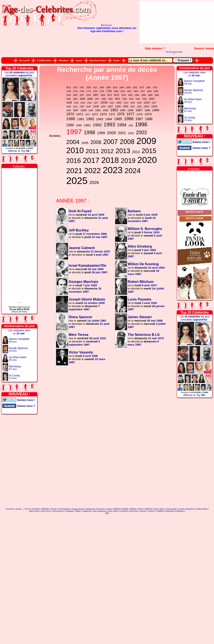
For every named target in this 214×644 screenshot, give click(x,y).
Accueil (9, 509)
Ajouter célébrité (113, 509)
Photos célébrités (145, 509)
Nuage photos (78, 509)
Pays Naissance (100, 511)
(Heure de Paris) (19, 312)
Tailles (78, 511)
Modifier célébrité (129, 509)
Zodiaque (69, 511)
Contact (151, 511)
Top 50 (27, 509)
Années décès (202, 509)
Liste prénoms (58, 511)
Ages (162, 509)
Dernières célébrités (40, 509)
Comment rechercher (129, 511)
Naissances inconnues (95, 509)
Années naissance (186, 509)
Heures (142, 511)
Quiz (156, 509)
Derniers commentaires (60, 509)
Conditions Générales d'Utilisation (170, 511)
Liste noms (46, 511)
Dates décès (34, 511)
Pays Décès (113, 511)
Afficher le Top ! (19, 151)
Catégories (87, 511)
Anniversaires (171, 509)
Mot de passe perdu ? (174, 53)
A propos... (18, 509)
